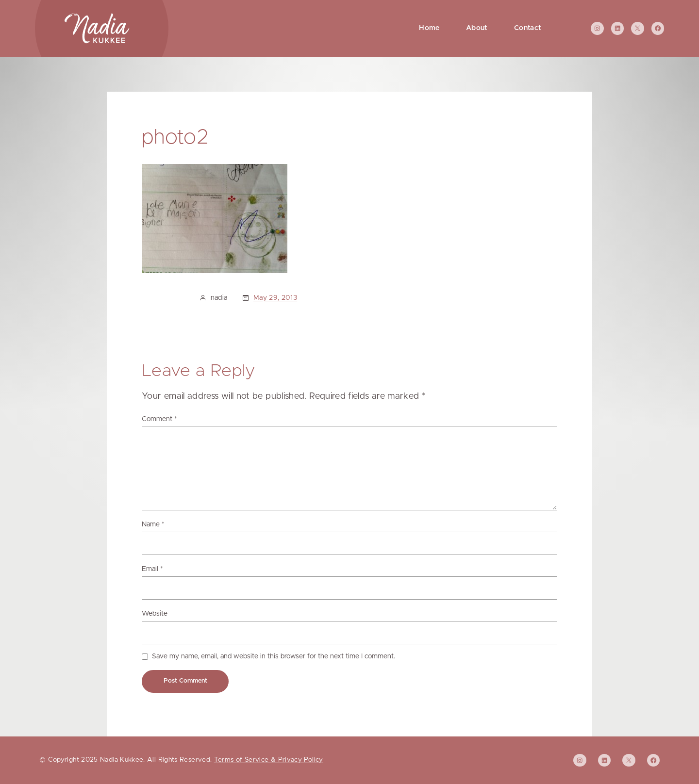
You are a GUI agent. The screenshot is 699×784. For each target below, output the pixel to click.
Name (153, 524)
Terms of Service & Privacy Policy (269, 760)
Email (152, 569)
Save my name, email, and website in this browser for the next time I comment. (274, 656)
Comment (159, 419)
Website (155, 614)
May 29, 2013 (275, 298)
